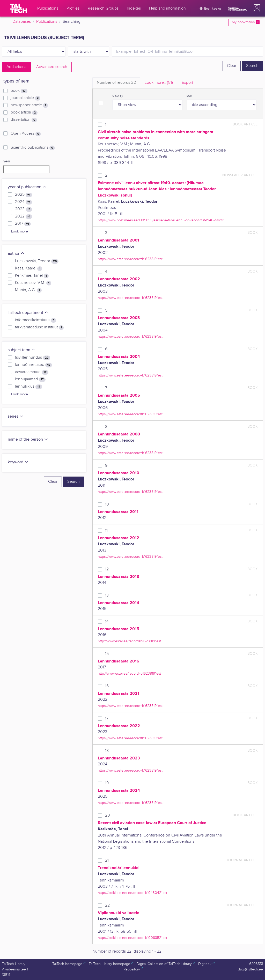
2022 (24, 216)
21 (107, 860)
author (16, 254)
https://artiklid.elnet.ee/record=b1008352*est (132, 938)
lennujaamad (30, 379)
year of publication (27, 187)
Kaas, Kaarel (29, 268)
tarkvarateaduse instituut (39, 327)
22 (107, 905)
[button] (256, 8)
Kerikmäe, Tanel (32, 276)
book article (24, 112)
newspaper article (29, 105)
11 (106, 530)
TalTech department (28, 313)
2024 (24, 202)
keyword (18, 462)
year (7, 161)
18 (107, 751)
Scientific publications (33, 148)
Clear (232, 66)
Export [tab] (187, 83)
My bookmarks (246, 22)
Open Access (26, 134)
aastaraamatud (32, 372)
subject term (22, 350)
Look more (20, 231)
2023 (24, 209)
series (16, 416)
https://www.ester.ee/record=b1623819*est (130, 259)
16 (107, 686)
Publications (47, 22)
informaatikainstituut (36, 320)
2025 (24, 195)
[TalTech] (19, 8)
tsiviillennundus (33, 358)
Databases (22, 22)
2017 (23, 224)
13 (107, 595)
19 (107, 783)
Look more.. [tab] (159, 83)
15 (107, 654)
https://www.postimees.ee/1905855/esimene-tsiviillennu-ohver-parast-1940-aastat (161, 220)
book (19, 91)
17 (107, 718)
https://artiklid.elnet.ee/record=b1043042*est (132, 893)
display (118, 96)
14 (107, 621)
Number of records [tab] (116, 83)
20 (108, 815)
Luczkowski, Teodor (37, 261)
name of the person (28, 439)
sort (189, 96)
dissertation (24, 120)
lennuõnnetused (34, 365)
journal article (25, 98)
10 (107, 504)
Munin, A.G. (28, 290)
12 (107, 569)
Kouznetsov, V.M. (33, 283)
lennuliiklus (29, 387)
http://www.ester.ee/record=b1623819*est (129, 641)
